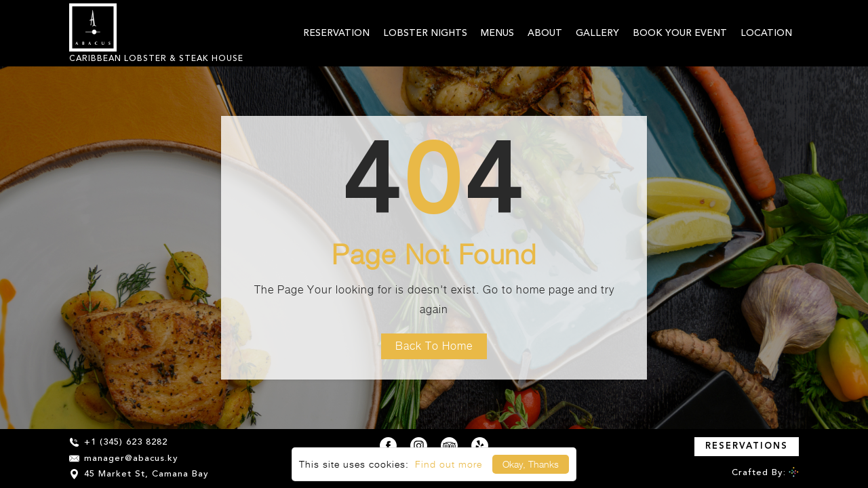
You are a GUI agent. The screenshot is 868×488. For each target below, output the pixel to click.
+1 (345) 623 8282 (118, 443)
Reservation (336, 33)
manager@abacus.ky (124, 459)
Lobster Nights (425, 33)
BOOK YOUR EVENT (680, 33)
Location (766, 33)
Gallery (597, 33)
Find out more (449, 464)
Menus (497, 33)
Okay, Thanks (531, 464)
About (545, 33)
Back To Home (434, 346)
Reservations (747, 446)
